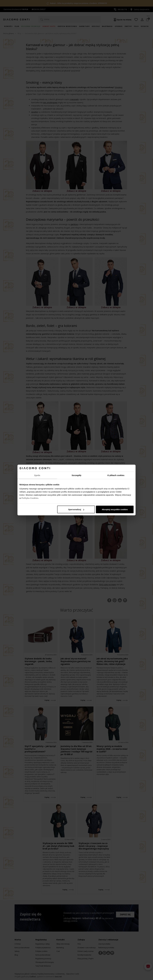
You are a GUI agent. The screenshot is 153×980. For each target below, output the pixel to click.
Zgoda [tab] (37, 475)
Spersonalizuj (76, 509)
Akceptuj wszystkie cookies (115, 509)
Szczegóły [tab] (76, 475)
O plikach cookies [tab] (116, 475)
